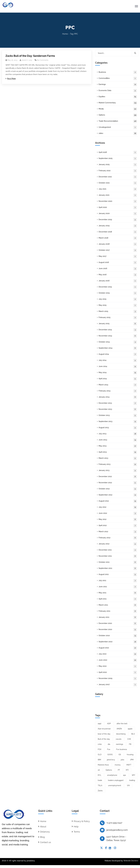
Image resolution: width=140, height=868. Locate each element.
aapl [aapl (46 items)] (100, 724)
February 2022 (118, 171)
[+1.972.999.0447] (102, 823)
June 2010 (118, 660)
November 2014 (118, 336)
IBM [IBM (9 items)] (99, 760)
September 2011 (118, 568)
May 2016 (118, 275)
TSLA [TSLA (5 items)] (100, 785)
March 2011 (118, 605)
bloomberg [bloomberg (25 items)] (121, 734)
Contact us (46, 842)
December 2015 (118, 287)
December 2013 (118, 403)
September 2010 (118, 642)
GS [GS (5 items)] (120, 755)
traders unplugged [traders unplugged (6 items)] (116, 780)
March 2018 (118, 238)
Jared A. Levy (27, 60)
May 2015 (118, 305)
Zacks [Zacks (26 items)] (100, 791)
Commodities (118, 78)
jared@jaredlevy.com (117, 830)
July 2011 (118, 581)
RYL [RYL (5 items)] (100, 775)
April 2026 (118, 152)
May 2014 (118, 373)
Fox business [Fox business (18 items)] (122, 749)
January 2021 (118, 195)
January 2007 (118, 685)
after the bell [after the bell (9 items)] (122, 724)
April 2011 (118, 599)
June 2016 (118, 269)
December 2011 (118, 550)
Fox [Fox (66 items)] (109, 749)
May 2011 (118, 593)
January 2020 (118, 214)
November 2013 (118, 409)
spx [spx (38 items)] (125, 775)
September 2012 (118, 495)
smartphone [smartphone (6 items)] (112, 775)
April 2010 (118, 672)
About (43, 827)
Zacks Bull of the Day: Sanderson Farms (30, 56)
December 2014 (118, 330)
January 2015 (118, 324)
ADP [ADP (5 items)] (109, 724)
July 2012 (118, 507)
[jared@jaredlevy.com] (102, 830)
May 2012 (118, 519)
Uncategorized (118, 127)
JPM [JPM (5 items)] (132, 760)
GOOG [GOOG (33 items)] (110, 755)
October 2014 (118, 342)
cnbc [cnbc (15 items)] (100, 744)
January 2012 (118, 544)
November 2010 (118, 630)
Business (118, 72)
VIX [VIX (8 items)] (128, 785)
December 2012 (118, 477)
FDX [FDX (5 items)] (100, 749)
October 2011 (118, 562)
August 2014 (118, 354)
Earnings (118, 85)
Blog (42, 837)
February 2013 (118, 464)
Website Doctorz (131, 861)
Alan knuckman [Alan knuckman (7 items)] (104, 729)
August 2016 (118, 263)
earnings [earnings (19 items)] (120, 744)
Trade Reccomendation (118, 121)
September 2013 (118, 422)
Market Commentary (118, 103)
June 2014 (118, 367)
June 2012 (118, 513)
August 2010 (118, 648)
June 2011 (118, 587)
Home (65, 34)
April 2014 (118, 379)
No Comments (43, 60)
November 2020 (118, 201)
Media (118, 109)
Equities (118, 97)
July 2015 (118, 299)
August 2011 (118, 575)
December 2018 (118, 232)
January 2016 (118, 281)
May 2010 (118, 666)
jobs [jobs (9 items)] (122, 760)
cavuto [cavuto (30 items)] (119, 739)
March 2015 (118, 311)
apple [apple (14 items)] (130, 729)
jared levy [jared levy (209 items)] (111, 760)
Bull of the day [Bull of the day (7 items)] (104, 739)
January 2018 (118, 244)
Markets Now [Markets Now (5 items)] (103, 765)
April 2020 (118, 207)
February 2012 (118, 538)
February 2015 (118, 318)
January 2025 (118, 165)
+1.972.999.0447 (114, 823)
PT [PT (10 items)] (119, 770)
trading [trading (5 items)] (132, 780)
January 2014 (118, 397)
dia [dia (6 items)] (109, 744)
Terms (77, 832)
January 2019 (118, 226)
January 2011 (118, 617)
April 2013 (118, 452)
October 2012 (118, 489)
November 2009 (118, 679)
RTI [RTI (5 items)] (127, 770)
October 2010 (118, 636)
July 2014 (118, 360)
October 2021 (118, 183)
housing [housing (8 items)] (130, 755)
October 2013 (118, 415)
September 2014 (118, 348)
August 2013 (118, 428)
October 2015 (118, 293)
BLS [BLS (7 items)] (133, 734)
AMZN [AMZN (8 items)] (119, 729)
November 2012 (118, 483)
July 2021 (118, 189)
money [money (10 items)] (118, 765)
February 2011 (118, 611)
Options (118, 115)
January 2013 (118, 471)
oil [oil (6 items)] (99, 770)
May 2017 (118, 256)
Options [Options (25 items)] (109, 770)
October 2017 (118, 250)
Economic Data (118, 91)
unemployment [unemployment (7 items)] (115, 785)
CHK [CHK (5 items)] (129, 739)
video (118, 133)
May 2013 (118, 446)
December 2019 (118, 220)
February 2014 (118, 391)
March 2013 (118, 458)
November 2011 (118, 556)
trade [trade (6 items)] (100, 780)
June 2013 (118, 440)
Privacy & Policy (82, 821)
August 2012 (118, 501)
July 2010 (118, 654)
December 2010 (118, 623)
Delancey (45, 832)
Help (76, 827)
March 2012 (118, 532)
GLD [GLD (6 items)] (100, 755)
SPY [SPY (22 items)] (134, 775)
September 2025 (118, 159)
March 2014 (118, 385)
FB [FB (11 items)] (130, 744)
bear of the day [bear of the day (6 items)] (104, 734)
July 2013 (118, 434)
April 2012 (118, 526)
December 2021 (118, 177)
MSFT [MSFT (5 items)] (129, 765)
